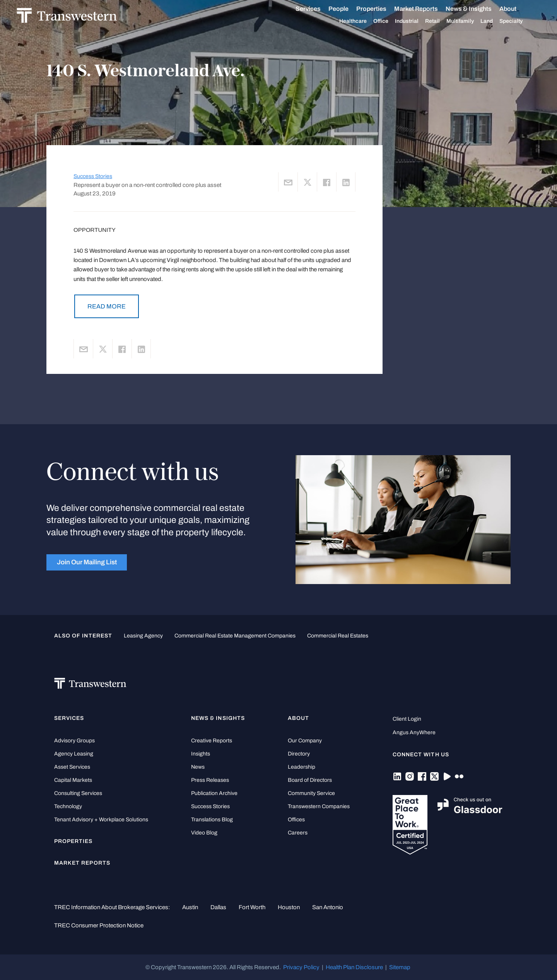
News (198, 767)
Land (495, 21)
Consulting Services (78, 793)
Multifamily (469, 21)
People (347, 9)
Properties (380, 9)
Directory (299, 754)
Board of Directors (310, 780)
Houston (289, 907)
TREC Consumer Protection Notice (99, 925)
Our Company (305, 741)
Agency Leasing (74, 754)
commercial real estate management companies (235, 636)
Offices (296, 820)
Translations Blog (212, 820)
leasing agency (143, 636)
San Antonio (328, 907)
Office (390, 21)
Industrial (416, 21)
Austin (190, 907)
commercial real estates (338, 636)
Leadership (302, 767)
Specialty (520, 21)
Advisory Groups (74, 741)
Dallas (218, 907)
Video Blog (204, 833)
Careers (298, 833)
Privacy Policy (301, 967)
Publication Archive (214, 793)
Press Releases (210, 780)
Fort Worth (252, 907)
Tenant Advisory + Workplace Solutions (101, 820)
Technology (68, 806)
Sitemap (400, 967)
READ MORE (107, 306)
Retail (441, 21)
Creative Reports (212, 741)
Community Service (311, 793)
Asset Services (72, 767)
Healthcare (362, 21)
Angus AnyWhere (414, 732)
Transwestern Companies (319, 806)
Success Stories (93, 176)
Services (317, 9)
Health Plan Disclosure (354, 967)
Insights (201, 754)
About (517, 9)
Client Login (407, 719)
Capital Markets (73, 780)
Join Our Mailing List (87, 562)
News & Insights (478, 9)
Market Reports (425, 9)
